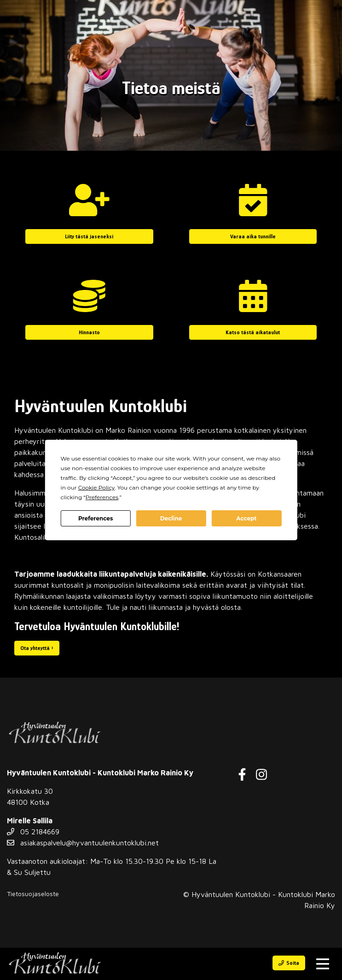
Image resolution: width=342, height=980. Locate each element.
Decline (171, 518)
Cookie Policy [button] (96, 487)
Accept (246, 518)
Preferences (96, 518)
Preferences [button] (102, 497)
